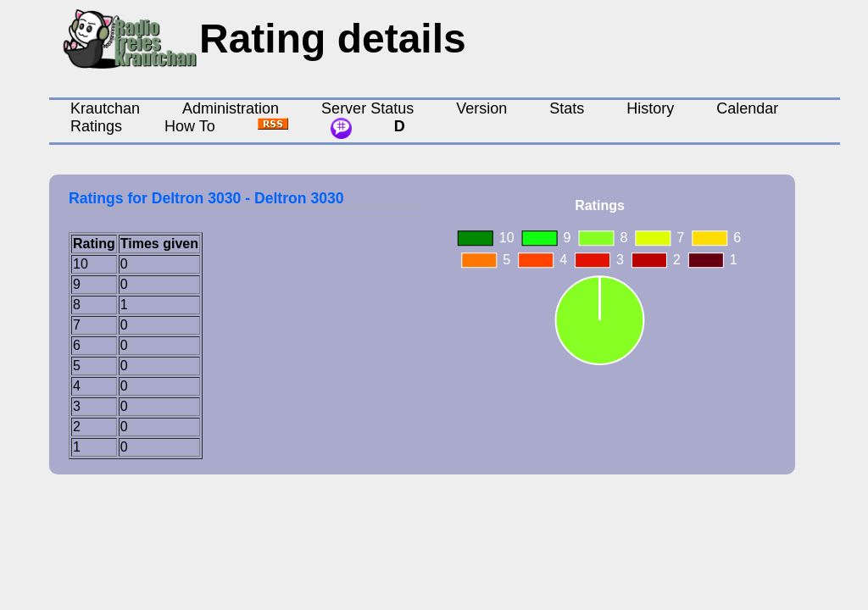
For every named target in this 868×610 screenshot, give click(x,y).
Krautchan (105, 108)
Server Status (367, 108)
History (650, 108)
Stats (567, 108)
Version (481, 108)
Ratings (96, 126)
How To (190, 126)
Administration (231, 108)
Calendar (747, 108)
